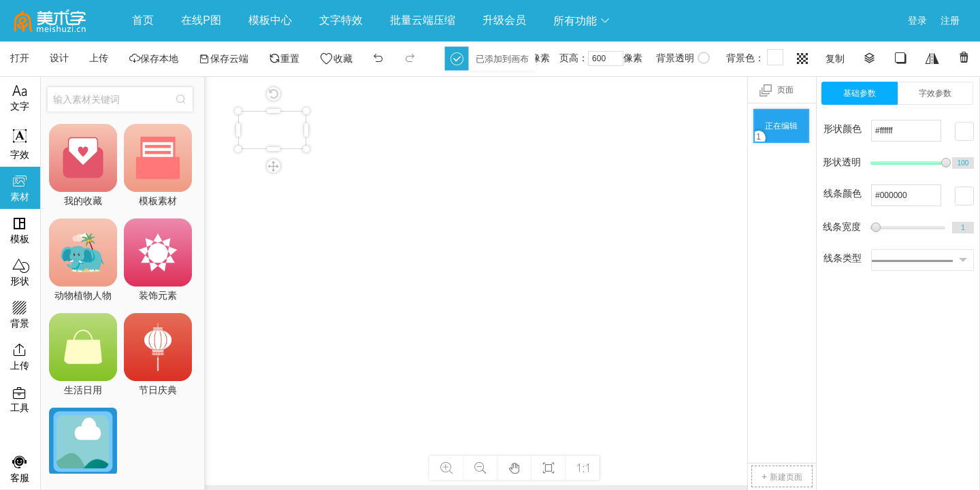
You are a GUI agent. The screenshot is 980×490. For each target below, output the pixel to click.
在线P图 (201, 20)
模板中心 (270, 20)
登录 (917, 20)
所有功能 (582, 21)
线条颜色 (843, 193)
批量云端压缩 (423, 20)
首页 (143, 20)
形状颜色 (843, 129)
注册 (950, 20)
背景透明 (683, 58)
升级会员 (504, 20)
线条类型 (843, 258)
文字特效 (341, 20)
